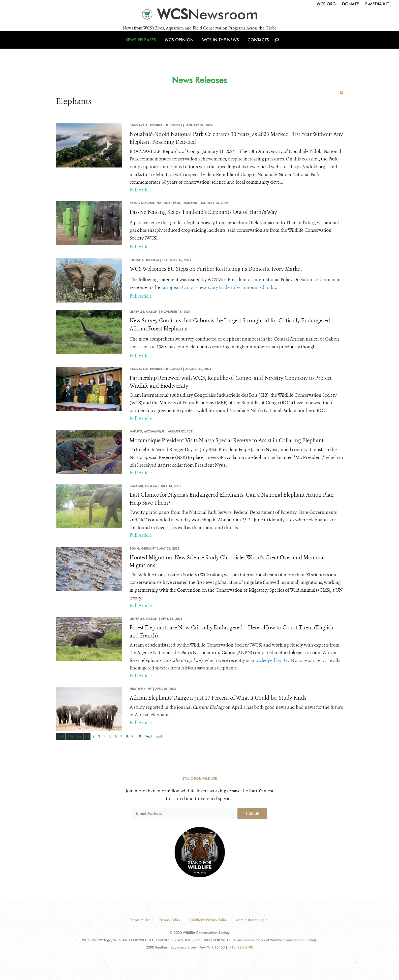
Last (159, 736)
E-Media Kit (377, 4)
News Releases (143, 46)
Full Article (141, 190)
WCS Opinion (180, 46)
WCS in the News (220, 46)
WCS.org (326, 4)
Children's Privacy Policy (208, 920)
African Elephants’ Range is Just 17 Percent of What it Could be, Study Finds (218, 698)
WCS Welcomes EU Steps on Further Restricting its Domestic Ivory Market (216, 269)
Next (148, 736)
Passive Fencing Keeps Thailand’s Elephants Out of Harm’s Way (203, 212)
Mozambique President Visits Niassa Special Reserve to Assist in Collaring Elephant (227, 441)
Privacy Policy (170, 920)
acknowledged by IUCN (270, 660)
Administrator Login (252, 920)
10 (139, 736)
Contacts (256, 46)
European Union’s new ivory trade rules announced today (219, 287)
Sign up (252, 814)
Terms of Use (140, 920)
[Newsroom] (199, 16)
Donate (350, 4)
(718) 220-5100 (241, 947)
